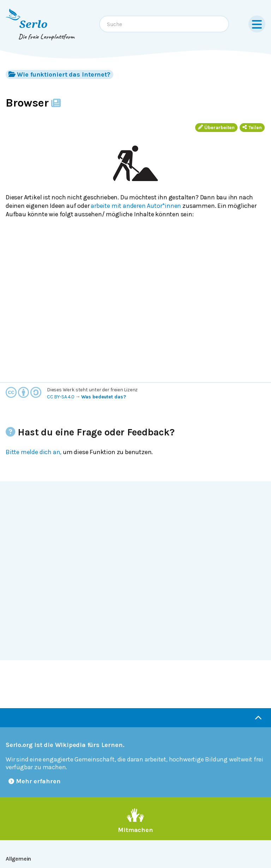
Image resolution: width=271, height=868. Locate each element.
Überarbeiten (216, 128)
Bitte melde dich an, (34, 452)
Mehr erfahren (35, 781)
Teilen (252, 128)
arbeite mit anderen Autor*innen (136, 206)
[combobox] (164, 24)
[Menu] (257, 24)
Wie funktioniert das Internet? (59, 74)
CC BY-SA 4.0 (61, 397)
